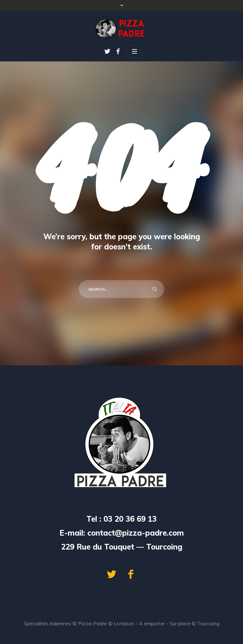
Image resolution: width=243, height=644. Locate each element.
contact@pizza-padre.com (136, 533)
